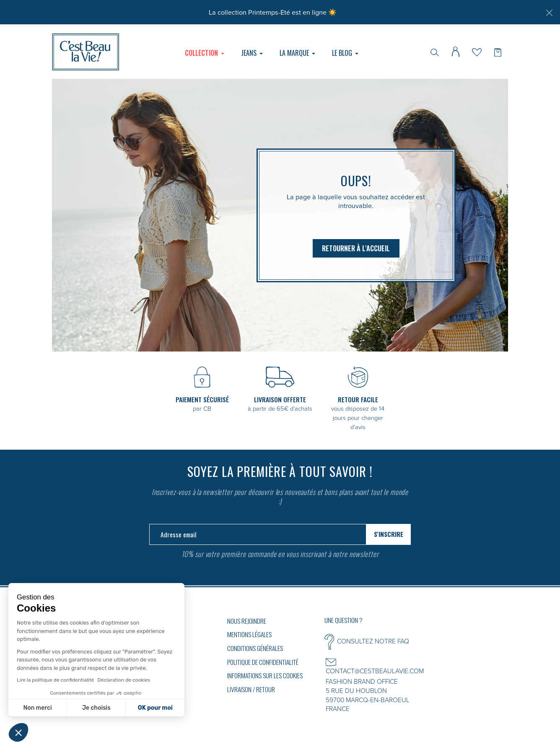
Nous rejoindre (247, 621)
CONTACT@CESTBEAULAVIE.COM (375, 671)
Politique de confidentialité (263, 662)
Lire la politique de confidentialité (55, 680)
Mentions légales (249, 634)
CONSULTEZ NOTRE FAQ (373, 641)
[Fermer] (549, 13)
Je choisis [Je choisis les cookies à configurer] (96, 708)
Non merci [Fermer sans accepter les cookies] (37, 708)
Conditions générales (255, 648)
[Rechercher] (435, 52)
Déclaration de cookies (124, 680)
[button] (18, 732)
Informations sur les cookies (265, 675)
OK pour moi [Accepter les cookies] (155, 708)
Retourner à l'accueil (356, 248)
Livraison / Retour (251, 689)
